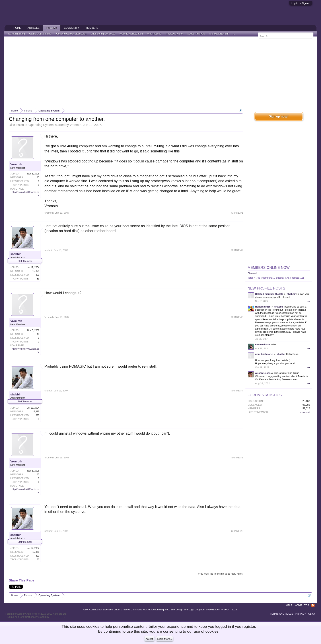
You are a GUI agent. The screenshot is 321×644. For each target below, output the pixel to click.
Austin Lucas (263, 373)
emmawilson (263, 344)
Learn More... (165, 639)
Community (72, 28)
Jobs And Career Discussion (71, 34)
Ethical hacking (16, 34)
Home (17, 28)
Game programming (40, 34)
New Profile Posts (266, 288)
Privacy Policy (306, 614)
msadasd (305, 412)
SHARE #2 (237, 250)
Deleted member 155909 (269, 294)
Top (307, 605)
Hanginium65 (263, 307)
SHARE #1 (237, 213)
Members (92, 28)
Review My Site (174, 34)
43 (38, 177)
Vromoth (75, 125)
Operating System (41, 125)
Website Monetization (131, 34)
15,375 (36, 271)
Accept (149, 639)
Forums (52, 28)
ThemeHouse (57, 617)
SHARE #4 (237, 391)
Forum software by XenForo (36, 614)
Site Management (219, 34)
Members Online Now (269, 268)
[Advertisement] (160, 72)
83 (38, 279)
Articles (33, 28)
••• (309, 301)
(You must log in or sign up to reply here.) (221, 574)
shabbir (15, 254)
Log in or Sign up (301, 3)
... (234, 34)
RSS (313, 605)
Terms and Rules (282, 614)
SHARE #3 (237, 317)
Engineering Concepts (103, 34)
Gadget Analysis (196, 34)
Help (289, 605)
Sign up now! (279, 116)
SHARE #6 (237, 531)
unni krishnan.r (264, 354)
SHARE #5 (237, 458)
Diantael (252, 273)
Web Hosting (154, 34)
